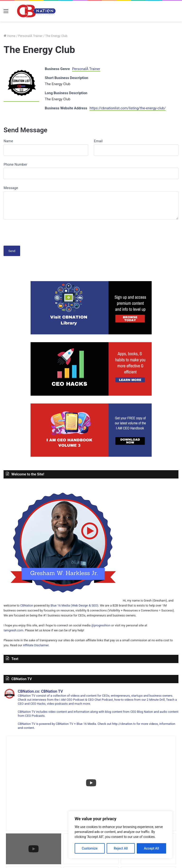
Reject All (121, 848)
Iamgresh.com (13, 630)
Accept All (151, 848)
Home (9, 36)
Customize (90, 848)
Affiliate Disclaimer (36, 645)
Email (98, 141)
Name (8, 141)
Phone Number (15, 164)
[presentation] (40, 231)
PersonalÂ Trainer (30, 36)
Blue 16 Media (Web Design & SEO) (74, 605)
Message (11, 188)
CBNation (27, 605)
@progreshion (101, 625)
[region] (120, 835)
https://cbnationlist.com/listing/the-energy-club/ (128, 108)
